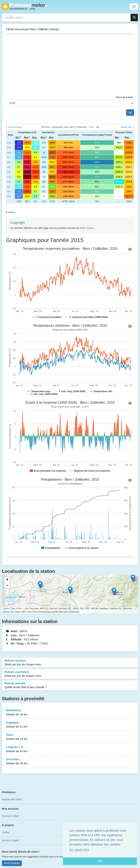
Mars (9, 152)
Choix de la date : (125, 97)
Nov (9, 192)
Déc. (9, 196)
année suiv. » (127, 127)
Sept (9, 182)
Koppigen (70, 725)
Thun (70, 737)
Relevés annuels (70, 685)
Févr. (9, 147)
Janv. (9, 143)
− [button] (7, 586)
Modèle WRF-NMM (12, 799)
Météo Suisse (87, 228)
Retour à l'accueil (25, 7)
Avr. (9, 157)
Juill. (9, 172)
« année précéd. (14, 127)
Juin (9, 167)
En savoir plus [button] (79, 850)
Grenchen (70, 761)
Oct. (9, 187)
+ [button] (7, 580)
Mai (9, 162)
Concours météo (10, 816)
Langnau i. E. (70, 749)
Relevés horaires (70, 663)
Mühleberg (70, 712)
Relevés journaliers (70, 674)
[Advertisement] (70, 65)
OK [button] (100, 861)
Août (9, 177)
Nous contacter (12, 863)
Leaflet (6, 608)
